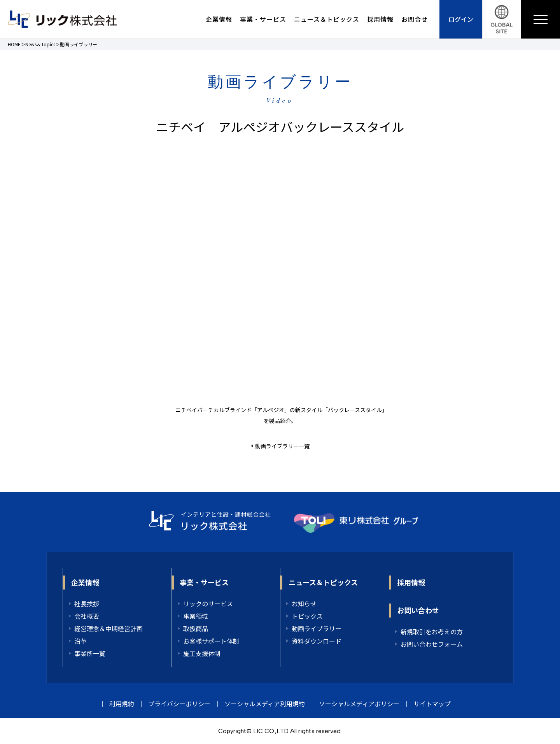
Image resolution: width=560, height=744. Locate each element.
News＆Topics (40, 44)
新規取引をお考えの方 (432, 632)
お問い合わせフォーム (432, 644)
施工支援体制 (202, 653)
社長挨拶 (87, 604)
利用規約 (122, 704)
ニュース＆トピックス (327, 19)
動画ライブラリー (317, 628)
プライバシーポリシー (179, 704)
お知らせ (304, 604)
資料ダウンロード (317, 641)
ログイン (461, 19)
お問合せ (415, 19)
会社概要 (87, 616)
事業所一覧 (90, 653)
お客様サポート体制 (211, 641)
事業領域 (196, 616)
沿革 (80, 641)
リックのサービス (208, 604)
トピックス (307, 616)
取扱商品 (196, 628)
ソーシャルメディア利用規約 (265, 704)
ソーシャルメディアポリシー (359, 704)
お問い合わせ (418, 610)
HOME (14, 44)
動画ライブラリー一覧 (282, 446)
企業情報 (219, 19)
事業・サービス (263, 19)
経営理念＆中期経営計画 (108, 628)
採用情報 (380, 19)
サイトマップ (432, 704)
